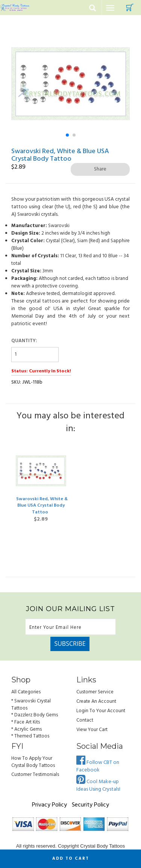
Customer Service (95, 692)
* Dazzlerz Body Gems (35, 715)
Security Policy (90, 805)
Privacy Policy (49, 805)
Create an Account (96, 701)
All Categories (26, 692)
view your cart (92, 730)
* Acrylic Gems (27, 729)
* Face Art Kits (26, 722)
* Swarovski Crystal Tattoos (31, 705)
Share (100, 169)
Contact (85, 720)
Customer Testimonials (35, 775)
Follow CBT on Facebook (98, 766)
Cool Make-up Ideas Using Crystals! (98, 786)
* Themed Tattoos (30, 736)
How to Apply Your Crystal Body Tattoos (33, 762)
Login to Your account (101, 711)
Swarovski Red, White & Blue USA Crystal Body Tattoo (42, 505)
